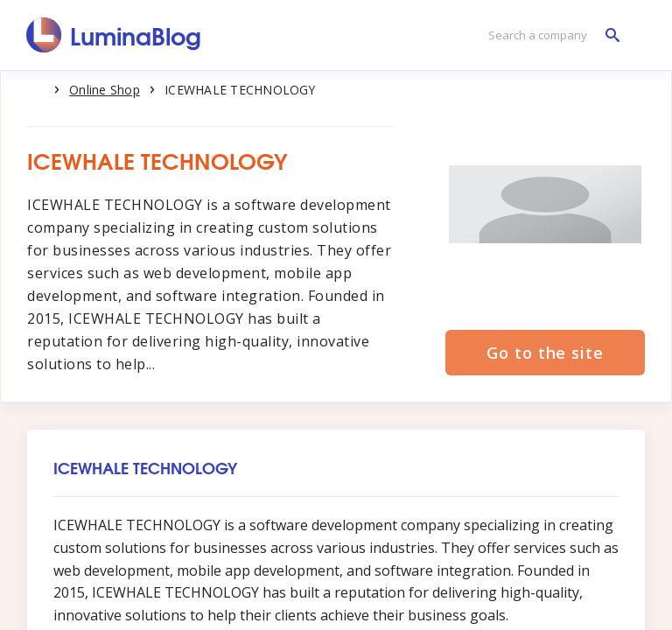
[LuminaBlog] (114, 35)
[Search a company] (549, 35)
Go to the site (545, 353)
